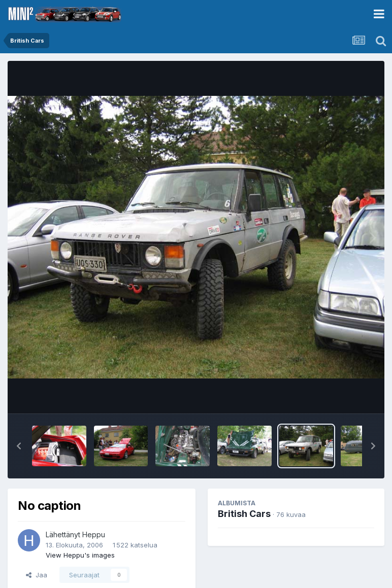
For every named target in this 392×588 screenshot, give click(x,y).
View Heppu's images (80, 555)
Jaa (37, 575)
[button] (19, 446)
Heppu (94, 534)
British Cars (244, 514)
